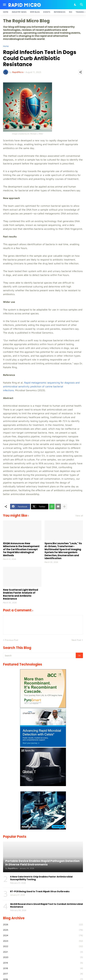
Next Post (76, 640)
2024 (43, 935)
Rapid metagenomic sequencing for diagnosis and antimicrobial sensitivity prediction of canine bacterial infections (41, 386)
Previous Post (12, 640)
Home (6, 12)
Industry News (19, 12)
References (60, 12)
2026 (43, 924)
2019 (43, 963)
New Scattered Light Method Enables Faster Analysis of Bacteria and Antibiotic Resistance (21, 594)
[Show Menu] (4, 5)
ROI (71, 12)
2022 (43, 946)
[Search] (82, 5)
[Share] (80, 72)
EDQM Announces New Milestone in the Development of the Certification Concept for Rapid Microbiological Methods (21, 549)
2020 (43, 957)
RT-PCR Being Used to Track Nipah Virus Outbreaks (40, 891)
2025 (43, 930)
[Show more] (64, 507)
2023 (43, 941)
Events (47, 12)
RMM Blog (35, 12)
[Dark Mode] (75, 5)
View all (79, 516)
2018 (43, 968)
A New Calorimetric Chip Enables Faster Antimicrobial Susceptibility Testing (41, 878)
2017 (43, 974)
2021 (43, 952)
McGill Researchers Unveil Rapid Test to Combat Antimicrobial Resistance (47, 905)
